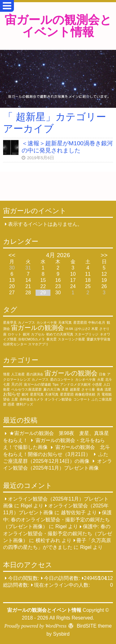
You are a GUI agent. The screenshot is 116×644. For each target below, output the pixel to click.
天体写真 (65, 322)
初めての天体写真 (60, 334)
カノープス (26, 322)
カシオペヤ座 (47, 322)
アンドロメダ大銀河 (75, 384)
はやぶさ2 (82, 329)
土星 (15, 399)
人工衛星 (18, 374)
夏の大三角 (52, 389)
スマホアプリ (38, 344)
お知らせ (12, 394)
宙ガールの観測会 (38, 328)
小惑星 (97, 384)
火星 (101, 379)
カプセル (38, 334)
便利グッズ (25, 404)
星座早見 (10, 322)
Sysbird (61, 634)
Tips (55, 384)
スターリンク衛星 (71, 339)
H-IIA (69, 329)
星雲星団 (80, 322)
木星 (95, 329)
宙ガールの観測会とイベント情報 (58, 26)
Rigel (26, 506)
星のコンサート (62, 379)
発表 (100, 389)
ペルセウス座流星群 (26, 389)
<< (12, 255)
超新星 (75, 389)
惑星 (11, 404)
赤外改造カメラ (31, 399)
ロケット (15, 334)
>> (104, 255)
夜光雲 (52, 339)
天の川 (17, 384)
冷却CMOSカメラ (31, 339)
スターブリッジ (86, 334)
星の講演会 (35, 374)
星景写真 (37, 394)
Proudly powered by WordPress (35, 626)
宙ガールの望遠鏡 (37, 384)
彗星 (6, 374)
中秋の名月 (97, 322)
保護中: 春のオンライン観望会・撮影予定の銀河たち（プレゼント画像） (57, 520)
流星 (108, 389)
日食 (102, 374)
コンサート (82, 399)
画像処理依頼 (85, 394)
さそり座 (88, 389)
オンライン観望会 (58, 399)
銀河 (26, 334)
